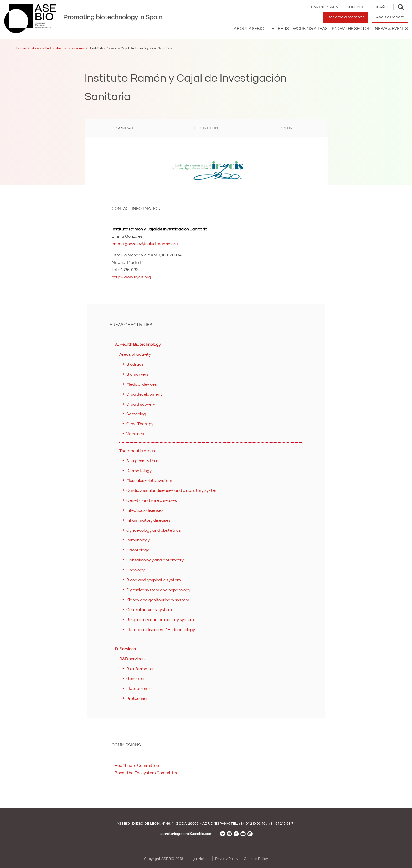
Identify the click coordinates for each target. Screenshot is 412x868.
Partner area (325, 7)
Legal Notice (199, 859)
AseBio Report (390, 17)
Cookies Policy (256, 859)
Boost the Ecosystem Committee (146, 773)
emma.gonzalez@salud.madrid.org (145, 244)
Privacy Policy (227, 859)
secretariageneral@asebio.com (186, 834)
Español (381, 7)
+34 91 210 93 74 (282, 824)
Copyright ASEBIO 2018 (164, 859)
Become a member (346, 17)
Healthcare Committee (137, 766)
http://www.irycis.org (131, 277)
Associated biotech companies (58, 48)
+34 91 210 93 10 (252, 824)
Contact (355, 7)
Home (21, 48)
